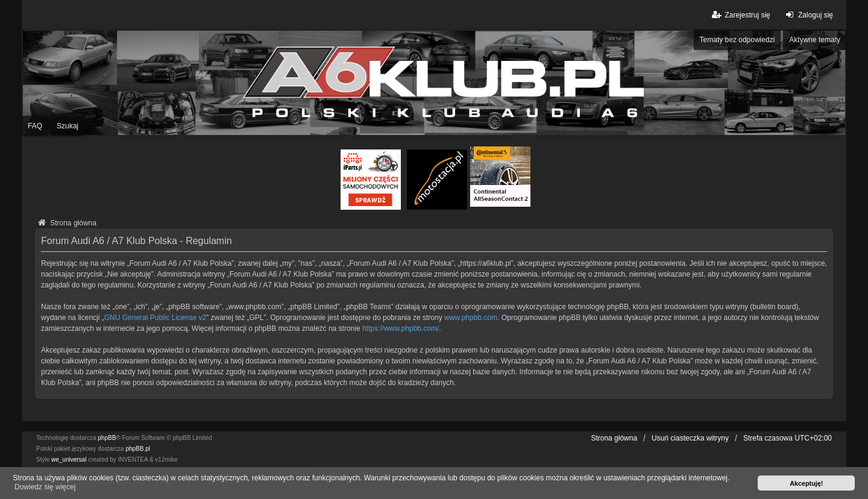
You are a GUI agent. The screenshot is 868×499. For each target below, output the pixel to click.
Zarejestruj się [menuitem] (740, 15)
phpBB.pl (138, 449)
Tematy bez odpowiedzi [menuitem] (737, 40)
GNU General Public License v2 (155, 318)
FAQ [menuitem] (35, 126)
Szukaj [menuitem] (68, 126)
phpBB (107, 438)
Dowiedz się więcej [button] (45, 487)
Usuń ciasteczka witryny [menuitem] (690, 438)
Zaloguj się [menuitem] (808, 15)
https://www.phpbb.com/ (401, 328)
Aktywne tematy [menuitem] (815, 40)
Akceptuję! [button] (806, 483)
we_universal (69, 460)
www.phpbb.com (471, 318)
